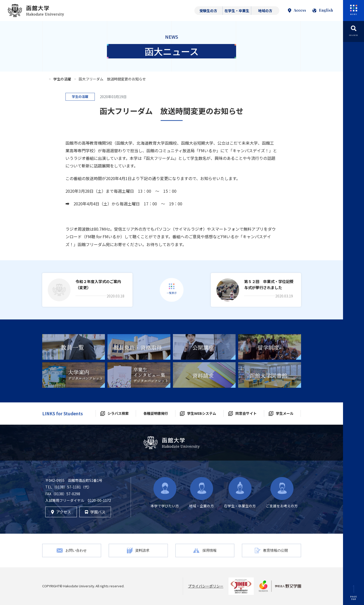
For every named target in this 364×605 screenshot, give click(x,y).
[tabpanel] (74, 347)
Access (297, 10)
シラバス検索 (118, 413)
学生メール (285, 413)
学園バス (95, 512)
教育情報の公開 (276, 550)
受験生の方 (208, 11)
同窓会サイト (246, 413)
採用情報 (210, 550)
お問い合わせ (76, 550)
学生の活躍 (62, 79)
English (323, 10)
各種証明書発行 (156, 413)
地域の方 (265, 11)
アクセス (61, 512)
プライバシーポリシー (206, 586)
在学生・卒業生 (237, 11)
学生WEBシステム (202, 413)
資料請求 (142, 550)
